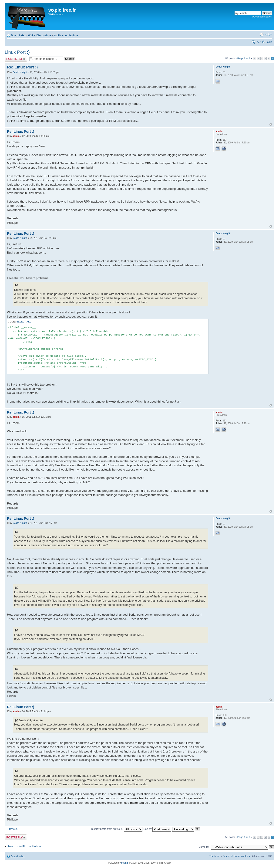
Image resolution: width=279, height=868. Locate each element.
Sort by (157, 829)
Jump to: (204, 847)
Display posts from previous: (117, 829)
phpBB (125, 863)
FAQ (258, 42)
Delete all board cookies (236, 856)
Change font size (269, 34)
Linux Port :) (17, 52)
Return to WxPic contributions (24, 846)
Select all (24, 322)
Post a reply (16, 59)
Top (271, 124)
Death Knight (20, 72)
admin (16, 136)
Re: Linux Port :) (22, 67)
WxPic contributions (66, 35)
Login (269, 42)
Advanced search (262, 17)
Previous (12, 829)
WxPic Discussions (40, 35)
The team (215, 856)
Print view (262, 34)
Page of (244, 58)
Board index (18, 35)
